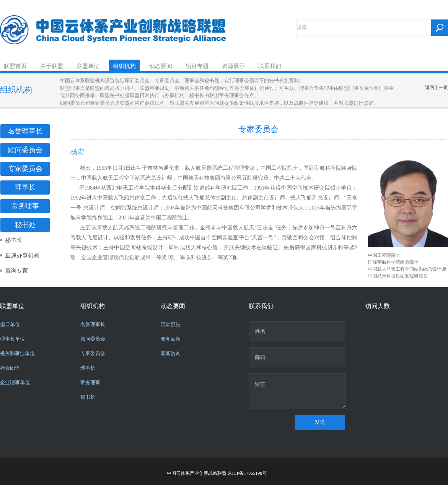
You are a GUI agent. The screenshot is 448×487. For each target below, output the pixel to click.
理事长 (25, 187)
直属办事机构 (22, 255)
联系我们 (270, 66)
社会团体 (10, 368)
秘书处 (25, 225)
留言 (297, 391)
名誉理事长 (25, 131)
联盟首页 (15, 66)
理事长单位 (12, 339)
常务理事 (25, 206)
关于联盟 (52, 66)
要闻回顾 (171, 339)
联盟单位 (88, 66)
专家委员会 (25, 169)
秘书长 (14, 240)
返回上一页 (437, 88)
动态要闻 (161, 66)
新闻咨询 (171, 353)
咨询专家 (16, 271)
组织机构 (124, 66)
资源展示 (233, 66)
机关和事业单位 (17, 353)
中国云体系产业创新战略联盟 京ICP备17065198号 (217, 473)
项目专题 (197, 66)
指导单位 (10, 324)
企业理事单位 (15, 382)
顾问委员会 (25, 150)
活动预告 (171, 324)
